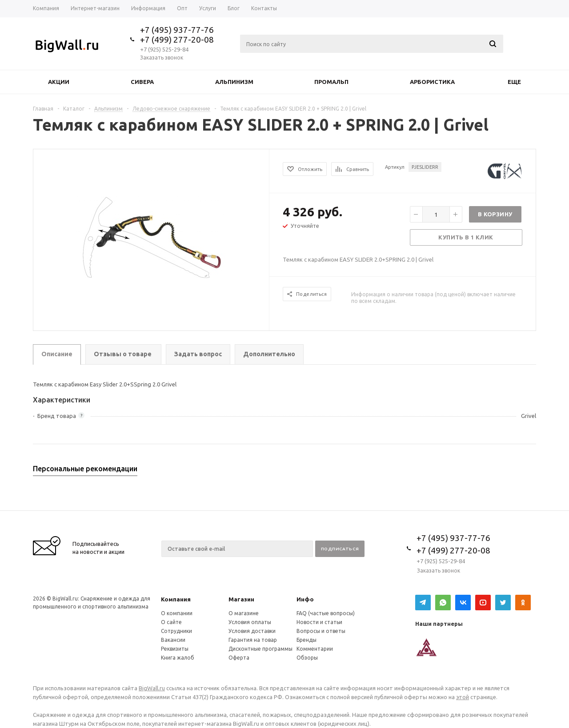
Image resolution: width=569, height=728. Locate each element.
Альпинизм (234, 82)
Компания (176, 599)
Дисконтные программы (260, 649)
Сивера (142, 82)
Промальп (331, 82)
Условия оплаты (250, 622)
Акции (59, 82)
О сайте (171, 622)
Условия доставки (252, 631)
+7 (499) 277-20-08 (177, 40)
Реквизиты (175, 649)
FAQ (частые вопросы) (326, 613)
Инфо (305, 599)
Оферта (239, 658)
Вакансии (173, 640)
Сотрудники (176, 631)
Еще (519, 82)
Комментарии (315, 649)
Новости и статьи (319, 622)
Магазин (241, 599)
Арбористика (432, 82)
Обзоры (307, 658)
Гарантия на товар (253, 640)
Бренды (307, 640)
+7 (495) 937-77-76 (177, 30)
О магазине (244, 613)
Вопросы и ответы (321, 631)
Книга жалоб (178, 658)
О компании (177, 613)
